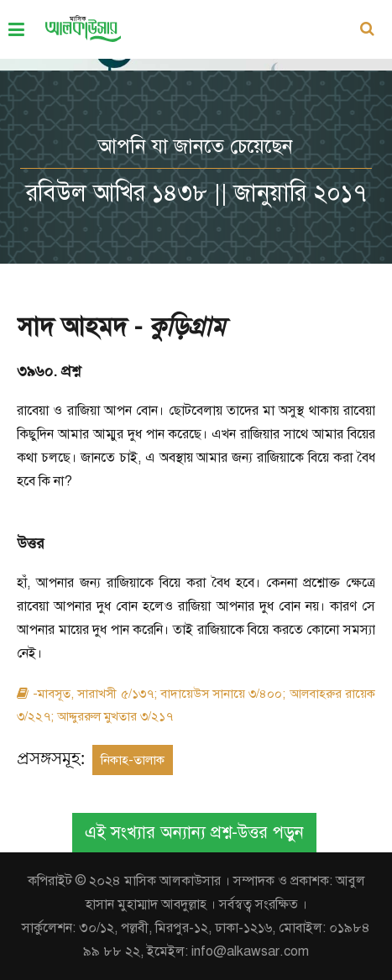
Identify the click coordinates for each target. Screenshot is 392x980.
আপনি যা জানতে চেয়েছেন (196, 146)
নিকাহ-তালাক (133, 760)
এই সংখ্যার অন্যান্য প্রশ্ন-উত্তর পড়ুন (194, 833)
